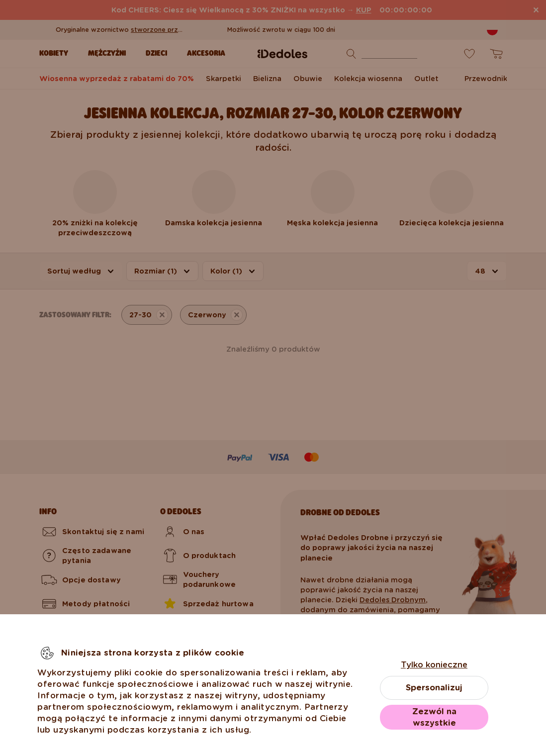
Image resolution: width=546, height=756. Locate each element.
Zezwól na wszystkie (434, 717)
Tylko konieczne (434, 665)
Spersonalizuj (434, 688)
